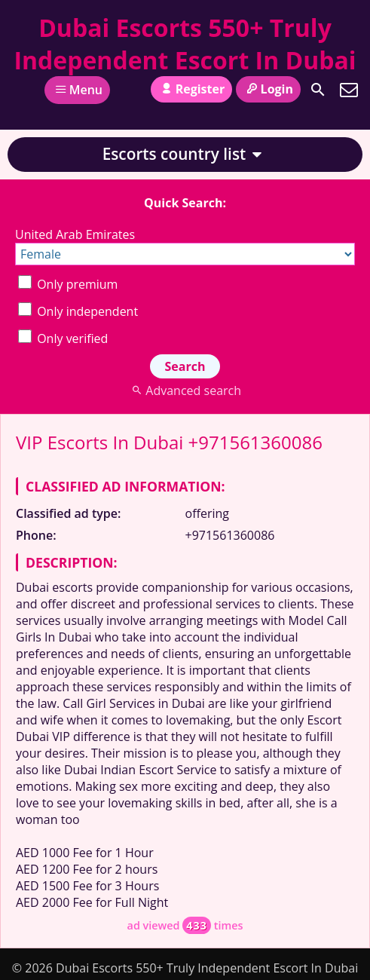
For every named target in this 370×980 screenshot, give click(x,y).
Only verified (63, 338)
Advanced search (185, 390)
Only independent (78, 311)
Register (191, 89)
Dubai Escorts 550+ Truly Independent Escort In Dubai (185, 44)
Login (268, 89)
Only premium (68, 284)
